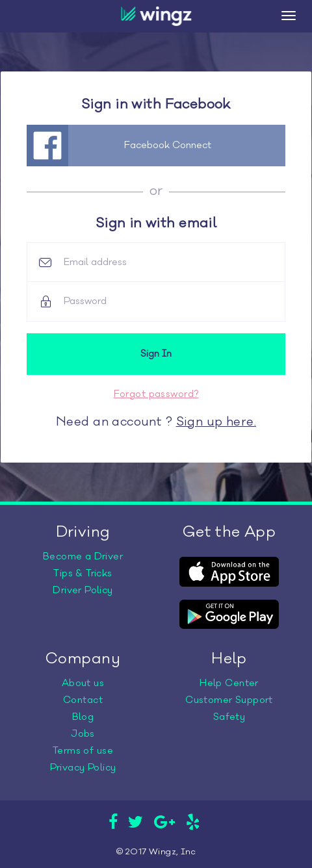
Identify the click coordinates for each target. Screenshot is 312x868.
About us (83, 683)
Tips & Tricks (83, 573)
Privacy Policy (83, 768)
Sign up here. (216, 422)
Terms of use (83, 751)
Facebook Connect (168, 145)
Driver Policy (83, 590)
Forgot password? (156, 394)
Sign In (156, 354)
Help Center (229, 683)
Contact (83, 700)
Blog (83, 717)
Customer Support (229, 700)
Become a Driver (83, 556)
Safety (229, 717)
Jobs (83, 734)
